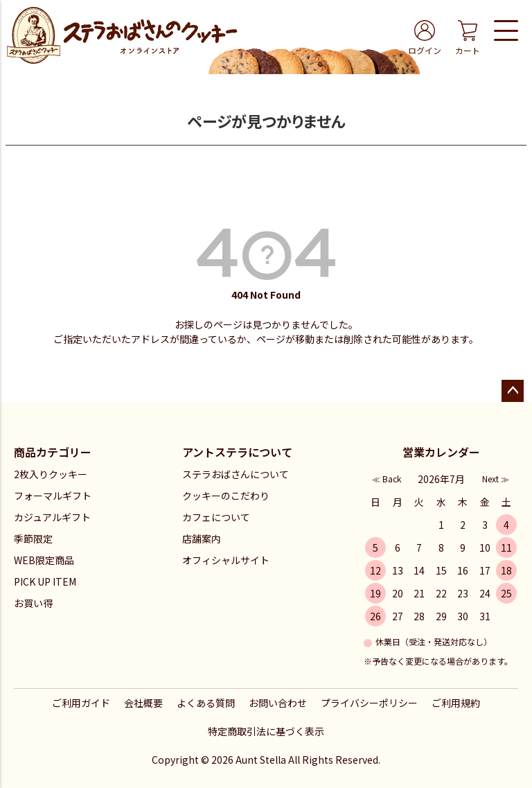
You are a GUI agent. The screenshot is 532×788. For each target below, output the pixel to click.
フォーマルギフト (53, 496)
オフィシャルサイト (226, 560)
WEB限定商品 (44, 560)
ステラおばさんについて (236, 474)
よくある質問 (206, 703)
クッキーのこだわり (226, 496)
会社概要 (143, 703)
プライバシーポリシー (369, 703)
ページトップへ (513, 391)
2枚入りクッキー (51, 474)
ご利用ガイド (81, 703)
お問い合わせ (278, 703)
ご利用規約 (456, 703)
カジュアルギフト (52, 517)
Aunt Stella (261, 760)
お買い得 (33, 603)
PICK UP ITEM (45, 581)
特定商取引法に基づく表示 (266, 731)
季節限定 (33, 539)
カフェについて (216, 517)
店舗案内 (202, 539)
